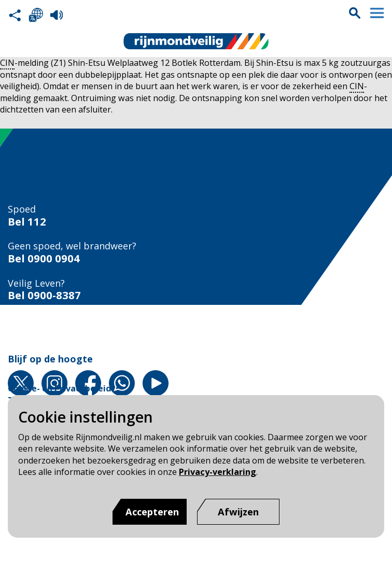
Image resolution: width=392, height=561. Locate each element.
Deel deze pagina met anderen (15, 15)
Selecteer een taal (36, 15)
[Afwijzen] (238, 512)
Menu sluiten (377, 13)
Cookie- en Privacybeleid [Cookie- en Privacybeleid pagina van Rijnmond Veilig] (60, 388)
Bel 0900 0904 (44, 258)
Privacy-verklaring (218, 472)
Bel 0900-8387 (44, 295)
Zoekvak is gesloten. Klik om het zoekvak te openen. (355, 13)
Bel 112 (27, 222)
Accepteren (152, 512)
